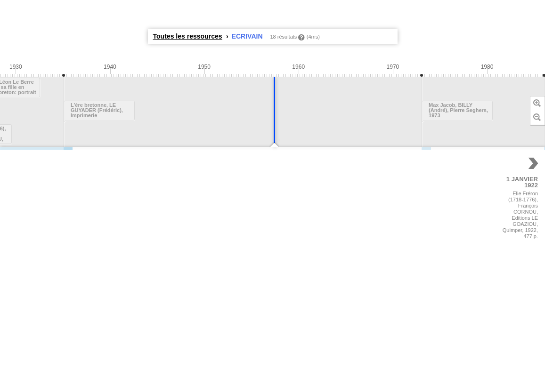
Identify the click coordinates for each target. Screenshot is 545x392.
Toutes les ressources (188, 36)
